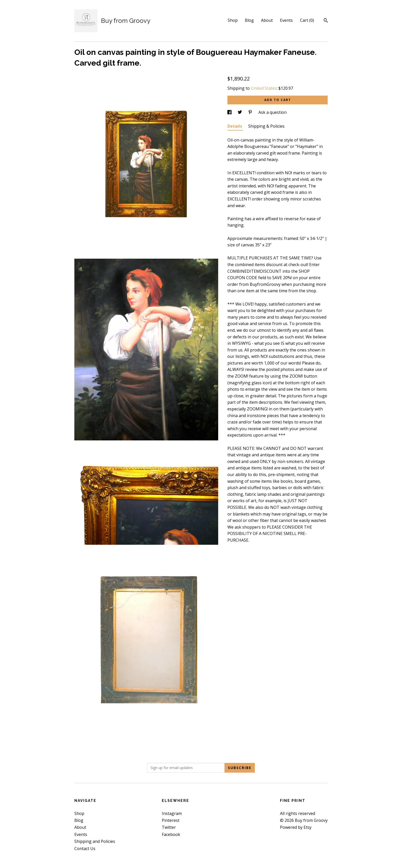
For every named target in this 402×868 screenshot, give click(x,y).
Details (235, 126)
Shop (233, 20)
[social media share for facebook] (230, 112)
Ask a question (273, 112)
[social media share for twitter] (240, 112)
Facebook (171, 834)
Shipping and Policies (95, 841)
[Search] (326, 21)
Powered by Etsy (296, 827)
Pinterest (171, 820)
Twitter (169, 827)
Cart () (307, 20)
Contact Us (85, 849)
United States (264, 88)
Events (286, 20)
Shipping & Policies (266, 126)
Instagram (172, 813)
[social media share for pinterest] (251, 112)
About (267, 20)
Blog (249, 20)
